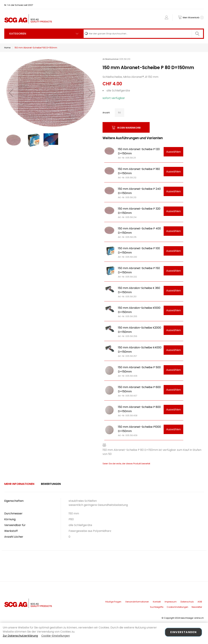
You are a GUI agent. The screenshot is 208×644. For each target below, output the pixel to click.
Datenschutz (187, 602)
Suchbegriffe (157, 607)
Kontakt (157, 602)
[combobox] (143, 34)
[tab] (19, 484)
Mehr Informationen (19, 484)
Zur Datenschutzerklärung (20, 636)
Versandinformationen (137, 602)
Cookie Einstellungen (177, 607)
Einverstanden (183, 632)
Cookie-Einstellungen (56, 636)
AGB (200, 602)
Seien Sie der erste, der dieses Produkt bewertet (126, 464)
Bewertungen (51, 484)
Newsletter (197, 607)
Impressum (171, 602)
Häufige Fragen (113, 602)
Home (7, 48)
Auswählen (173, 152)
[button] (11, 93)
